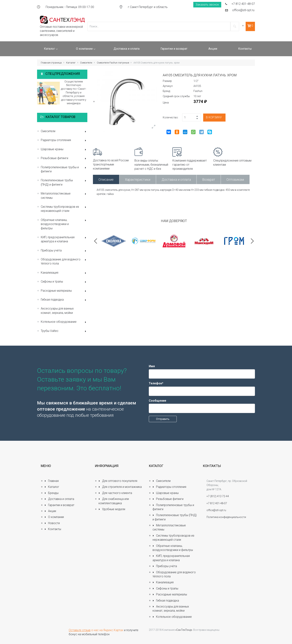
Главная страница (51, 63)
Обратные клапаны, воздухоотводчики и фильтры (64, 224)
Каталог (71, 63)
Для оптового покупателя (118, 481)
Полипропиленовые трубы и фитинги (64, 169)
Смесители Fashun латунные (113, 63)
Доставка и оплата (176, 180)
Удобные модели (112, 509)
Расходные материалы (64, 291)
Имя (152, 366)
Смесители (86, 63)
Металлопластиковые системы (64, 196)
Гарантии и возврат (59, 505)
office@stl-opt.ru (243, 10)
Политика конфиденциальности (226, 517)
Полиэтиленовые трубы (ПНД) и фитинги (64, 182)
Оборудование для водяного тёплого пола (64, 261)
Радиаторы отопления (64, 140)
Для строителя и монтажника (120, 487)
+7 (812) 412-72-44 (218, 496)
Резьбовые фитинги (64, 158)
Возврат (209, 180)
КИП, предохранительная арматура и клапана (64, 239)
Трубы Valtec (64, 331)
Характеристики (138, 180)
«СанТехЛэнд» (184, 630)
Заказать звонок (207, 5)
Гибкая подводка (64, 300)
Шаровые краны (64, 150)
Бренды (51, 493)
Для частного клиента (115, 493)
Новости (52, 523)
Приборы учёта (64, 251)
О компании (54, 517)
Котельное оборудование (64, 322)
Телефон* (156, 383)
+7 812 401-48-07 (243, 4)
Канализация (64, 273)
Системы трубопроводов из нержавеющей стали (64, 209)
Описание (106, 180)
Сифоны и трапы (64, 282)
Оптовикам (235, 180)
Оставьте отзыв (80, 630)
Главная (52, 481)
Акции (50, 511)
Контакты (53, 529)
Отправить (163, 419)
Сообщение (158, 401)
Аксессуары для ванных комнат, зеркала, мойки (57, 311)
